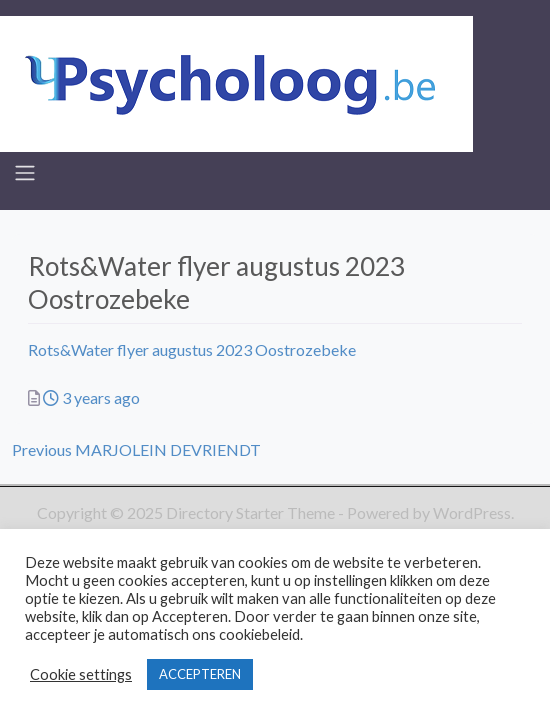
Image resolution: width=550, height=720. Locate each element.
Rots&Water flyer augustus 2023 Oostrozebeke (192, 349)
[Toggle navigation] (25, 173)
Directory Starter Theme (252, 512)
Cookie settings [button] (81, 674)
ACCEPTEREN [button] (200, 674)
